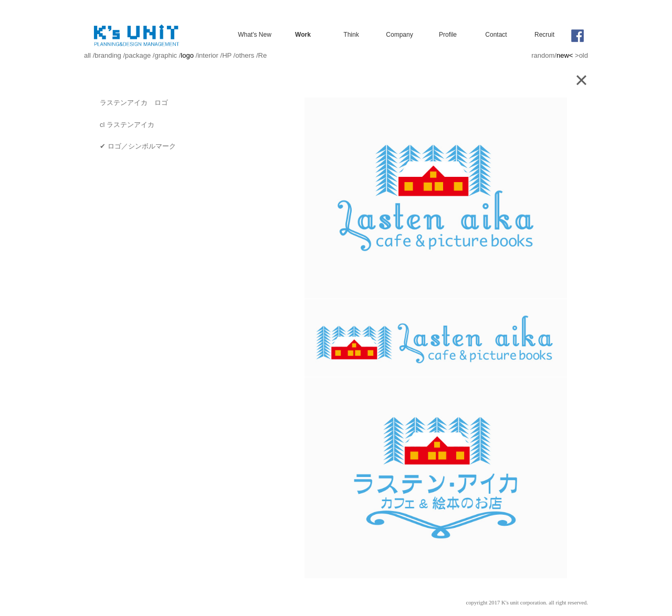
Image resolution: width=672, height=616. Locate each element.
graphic (166, 55)
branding (108, 55)
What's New (255, 35)
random (543, 55)
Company (399, 35)
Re (263, 55)
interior (208, 55)
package (138, 55)
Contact (496, 35)
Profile (448, 35)
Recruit (544, 35)
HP (227, 55)
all (87, 55)
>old (581, 55)
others (245, 55)
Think (351, 35)
